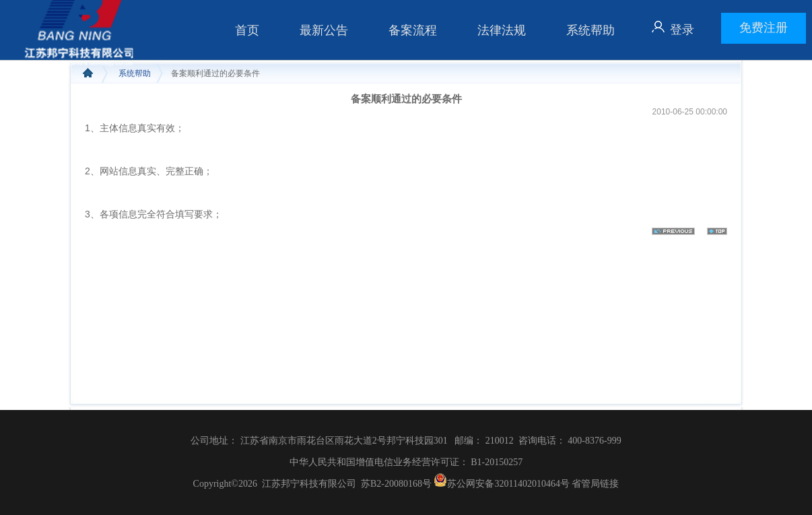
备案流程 (413, 30)
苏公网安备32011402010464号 (501, 484)
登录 (682, 30)
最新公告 (324, 30)
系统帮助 (590, 30)
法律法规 (502, 30)
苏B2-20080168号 (396, 484)
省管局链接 (595, 484)
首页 (247, 30)
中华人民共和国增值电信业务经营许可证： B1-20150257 (406, 462)
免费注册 (764, 28)
